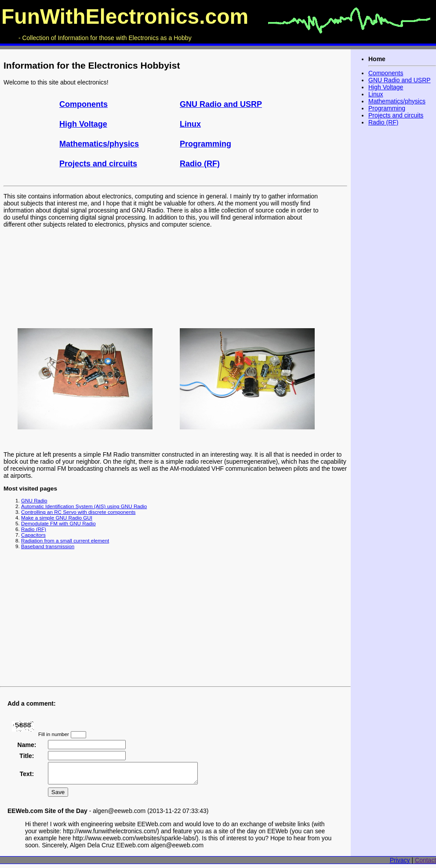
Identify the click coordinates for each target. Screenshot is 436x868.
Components (84, 104)
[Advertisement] (175, 620)
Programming (205, 144)
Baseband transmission (48, 546)
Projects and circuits (98, 164)
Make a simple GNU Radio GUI (57, 518)
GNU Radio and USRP (221, 104)
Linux (190, 124)
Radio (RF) (200, 164)
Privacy (400, 864)
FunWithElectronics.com (125, 16)
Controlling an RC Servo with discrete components (78, 512)
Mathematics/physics (99, 144)
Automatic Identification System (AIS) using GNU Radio (84, 506)
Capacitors (33, 535)
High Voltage (83, 124)
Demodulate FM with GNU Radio (58, 523)
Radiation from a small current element (65, 540)
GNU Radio (34, 500)
